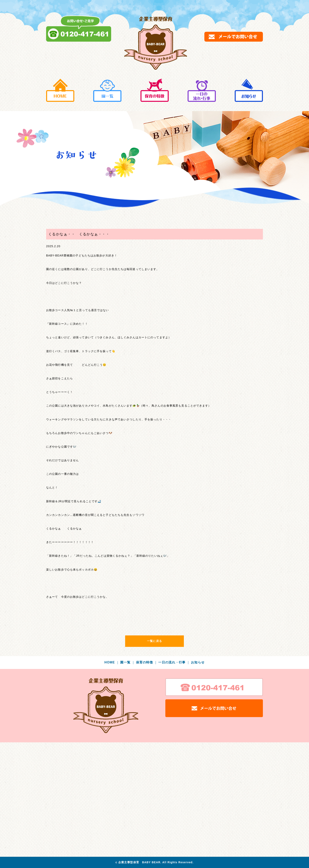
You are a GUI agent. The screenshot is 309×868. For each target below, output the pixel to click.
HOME (112, 662)
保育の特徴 (147, 662)
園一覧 (128, 662)
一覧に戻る (154, 641)
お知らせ (198, 662)
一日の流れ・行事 (174, 662)
